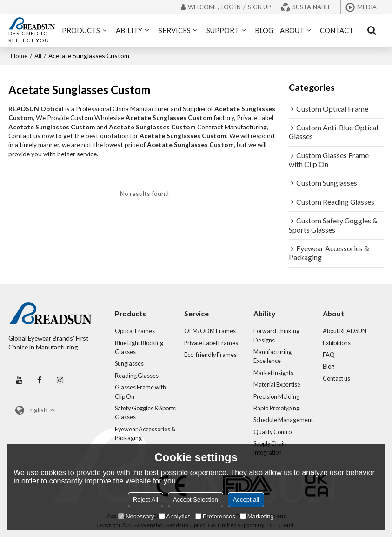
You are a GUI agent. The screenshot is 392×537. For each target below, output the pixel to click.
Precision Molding (276, 396)
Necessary (136, 516)
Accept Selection (196, 500)
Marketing (257, 516)
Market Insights (273, 373)
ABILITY (129, 30)
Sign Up (259, 7)
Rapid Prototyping (276, 408)
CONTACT (337, 30)
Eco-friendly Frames (210, 355)
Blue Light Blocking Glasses (139, 347)
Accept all (246, 500)
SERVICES (175, 30)
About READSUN (345, 331)
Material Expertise (277, 384)
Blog (329, 366)
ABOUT (292, 30)
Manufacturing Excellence (272, 356)
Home (19, 56)
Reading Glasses (137, 376)
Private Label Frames (211, 343)
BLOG (264, 30)
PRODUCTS (81, 30)
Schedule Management (283, 420)
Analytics (175, 516)
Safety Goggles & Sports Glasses (145, 413)
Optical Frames (135, 331)
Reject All (146, 500)
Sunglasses (129, 363)
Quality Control (273, 432)
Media (367, 7)
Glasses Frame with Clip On (140, 392)
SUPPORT (223, 30)
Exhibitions (337, 343)
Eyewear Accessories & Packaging (145, 433)
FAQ (329, 355)
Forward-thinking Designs (276, 335)
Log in (231, 7)
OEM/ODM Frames (210, 331)
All (38, 56)
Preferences (215, 516)
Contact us (336, 378)
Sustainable (312, 7)
